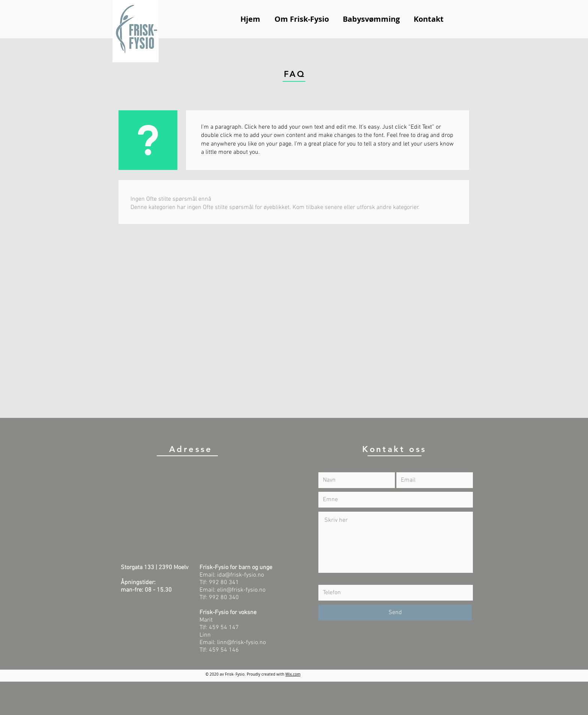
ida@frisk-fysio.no (241, 575)
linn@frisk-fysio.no (241, 643)
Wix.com (293, 674)
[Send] (395, 613)
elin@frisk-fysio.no (241, 590)
